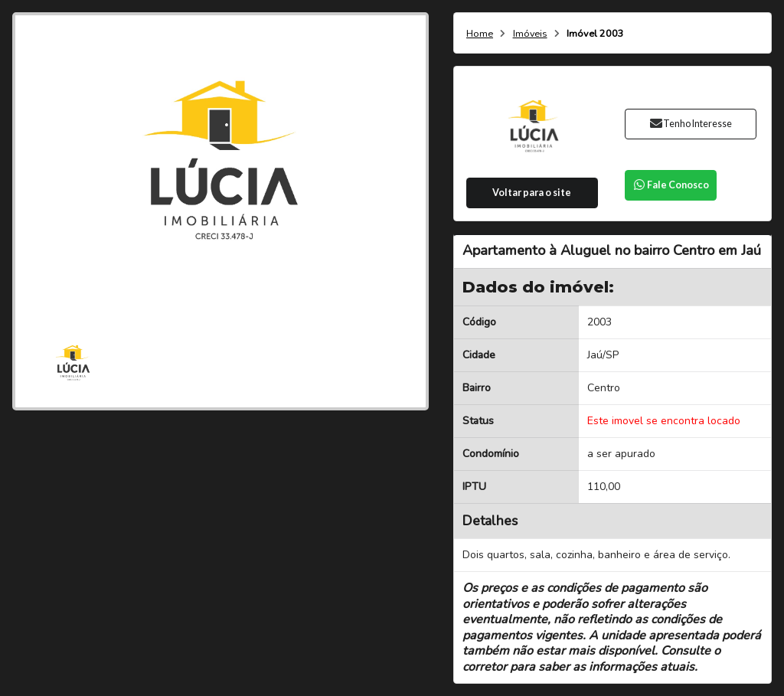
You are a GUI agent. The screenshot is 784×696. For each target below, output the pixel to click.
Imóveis (530, 34)
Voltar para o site (532, 193)
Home (480, 34)
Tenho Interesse (690, 124)
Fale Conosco (671, 185)
